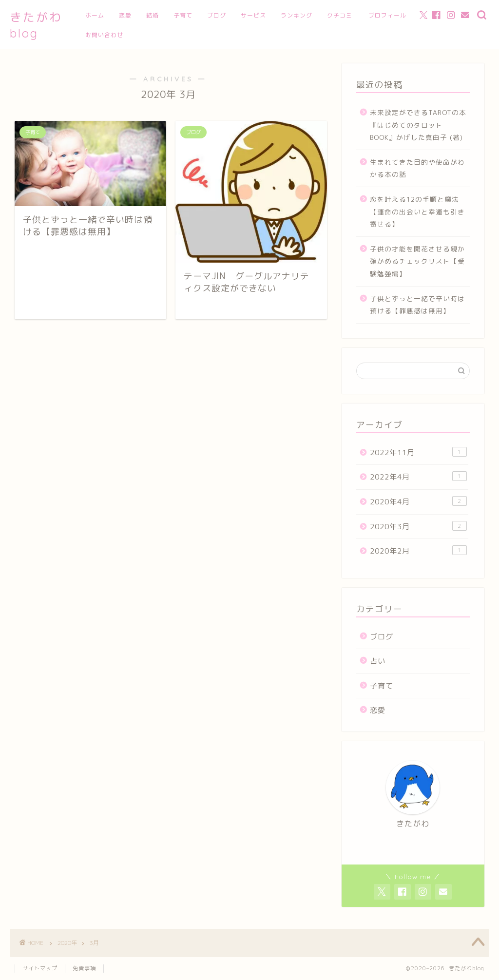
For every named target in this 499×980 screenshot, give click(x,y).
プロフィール (387, 15)
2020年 (67, 943)
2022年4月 (418, 477)
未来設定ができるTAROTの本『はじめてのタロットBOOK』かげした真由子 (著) (418, 125)
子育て (183, 15)
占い (378, 661)
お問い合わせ (104, 35)
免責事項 (84, 968)
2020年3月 (418, 526)
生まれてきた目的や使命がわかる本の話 (417, 168)
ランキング (297, 15)
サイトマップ (40, 968)
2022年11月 (418, 452)
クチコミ (340, 15)
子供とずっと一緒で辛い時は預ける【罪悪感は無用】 (417, 305)
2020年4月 (418, 501)
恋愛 (125, 15)
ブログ (217, 15)
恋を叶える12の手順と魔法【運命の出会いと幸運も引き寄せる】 (417, 211)
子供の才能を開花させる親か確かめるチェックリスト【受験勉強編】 (417, 261)
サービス (253, 15)
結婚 (153, 15)
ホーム (95, 15)
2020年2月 (418, 551)
